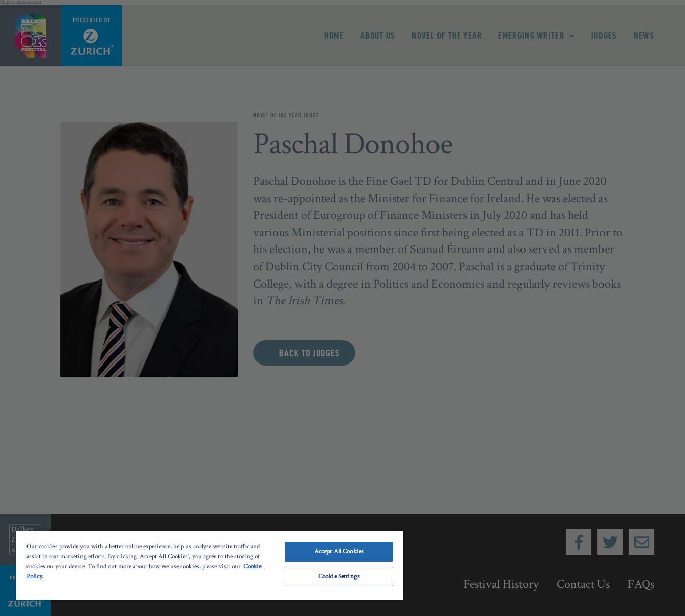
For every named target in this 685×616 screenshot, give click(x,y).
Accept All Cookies (339, 552)
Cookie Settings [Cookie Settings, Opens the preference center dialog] (339, 577)
